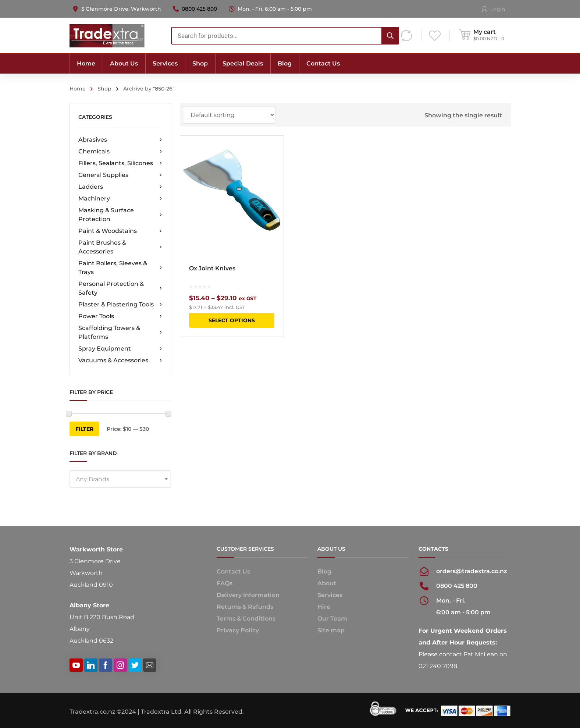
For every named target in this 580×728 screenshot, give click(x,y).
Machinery (120, 199)
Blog (324, 571)
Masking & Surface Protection (120, 215)
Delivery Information (248, 595)
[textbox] (120, 479)
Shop (104, 89)
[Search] (390, 36)
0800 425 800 (199, 9)
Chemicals (120, 152)
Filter (84, 429)
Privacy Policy (238, 630)
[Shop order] (229, 115)
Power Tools (120, 316)
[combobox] (285, 36)
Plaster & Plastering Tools (120, 305)
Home (78, 89)
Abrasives (120, 140)
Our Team (332, 619)
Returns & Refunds (245, 607)
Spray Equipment (120, 349)
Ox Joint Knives (212, 268)
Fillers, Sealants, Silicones (120, 163)
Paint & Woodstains (120, 231)
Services (330, 595)
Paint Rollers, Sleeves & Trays (120, 268)
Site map (331, 630)
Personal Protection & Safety (120, 288)
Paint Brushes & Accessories (120, 247)
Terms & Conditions (246, 619)
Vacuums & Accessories (120, 361)
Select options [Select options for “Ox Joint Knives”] (232, 320)
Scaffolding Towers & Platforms (120, 332)
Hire (324, 607)
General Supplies (120, 175)
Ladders (120, 187)
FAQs (225, 583)
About (327, 583)
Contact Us (233, 571)
